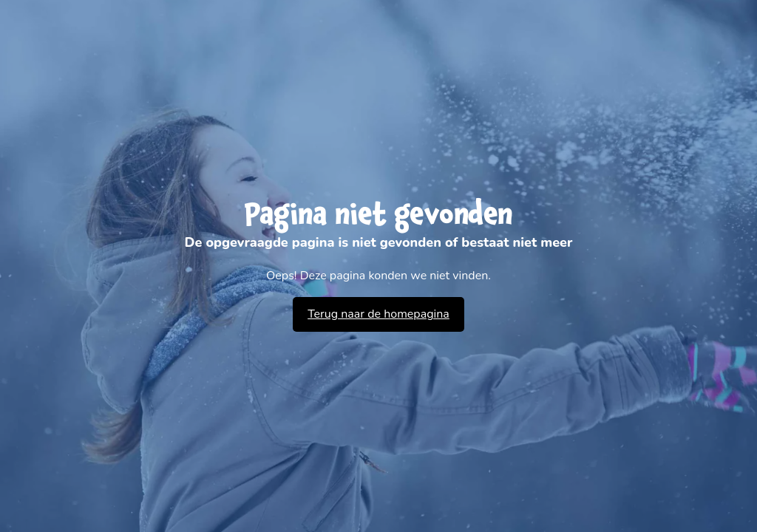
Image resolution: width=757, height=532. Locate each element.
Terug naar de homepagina (378, 314)
